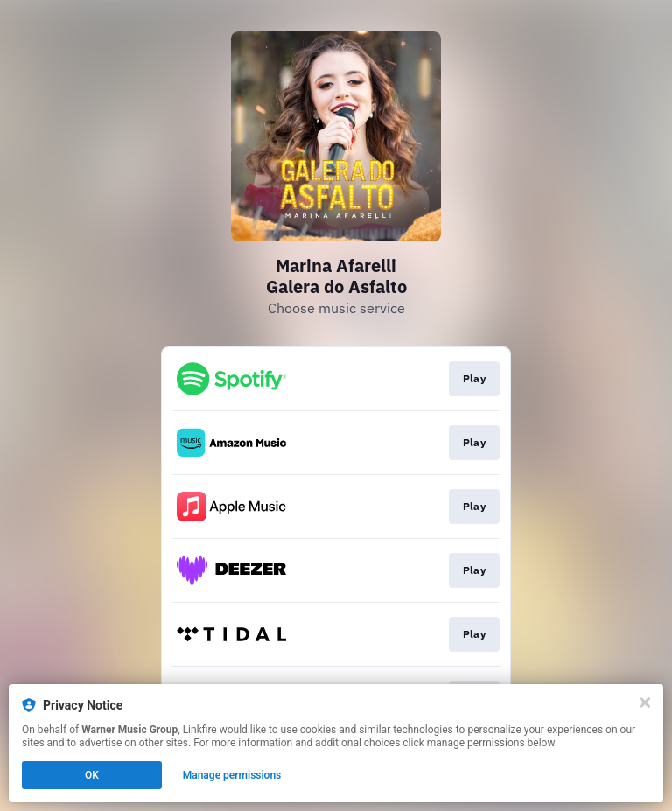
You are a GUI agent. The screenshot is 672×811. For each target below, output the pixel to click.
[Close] (645, 703)
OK (92, 775)
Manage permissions (232, 775)
